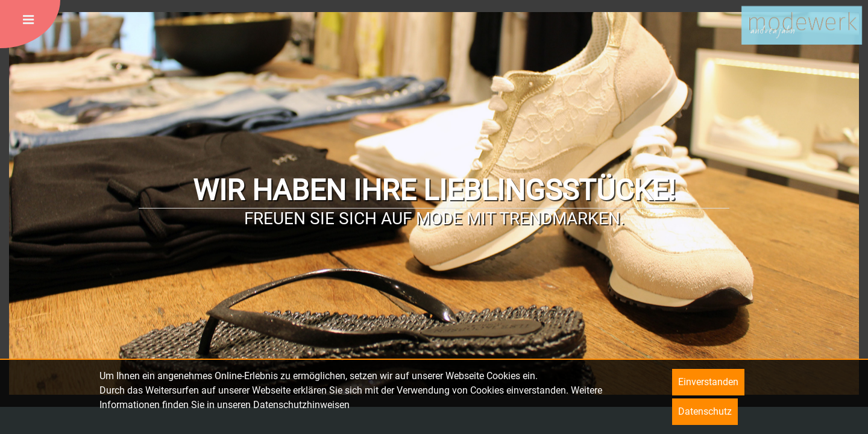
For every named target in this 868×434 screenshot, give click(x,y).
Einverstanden (708, 382)
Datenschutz (705, 411)
